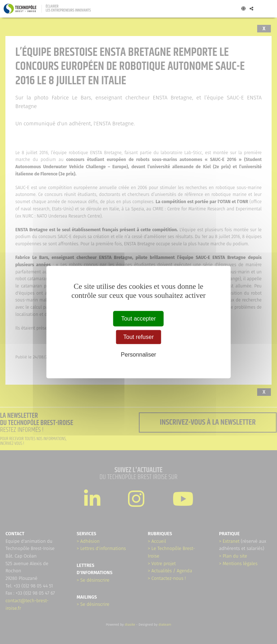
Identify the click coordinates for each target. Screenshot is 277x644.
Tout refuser (138, 337)
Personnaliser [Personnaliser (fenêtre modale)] (138, 355)
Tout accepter (138, 319)
